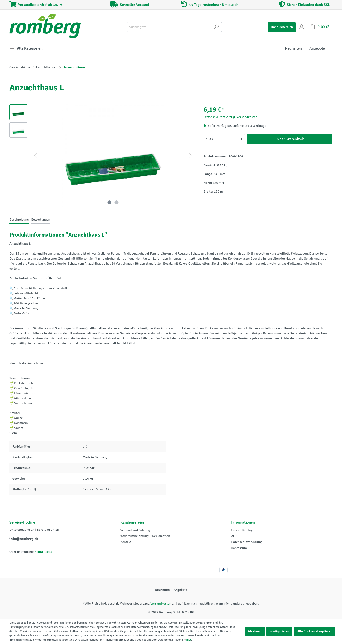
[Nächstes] (190, 155)
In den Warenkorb (290, 139)
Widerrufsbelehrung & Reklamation (145, 536)
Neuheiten (162, 590)
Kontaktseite (43, 552)
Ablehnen (255, 631)
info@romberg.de (24, 539)
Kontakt (126, 542)
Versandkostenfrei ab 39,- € (36, 5)
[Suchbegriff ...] (169, 27)
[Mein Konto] (301, 27)
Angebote (180, 590)
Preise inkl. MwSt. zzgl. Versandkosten (230, 117)
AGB (234, 536)
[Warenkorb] (320, 27)
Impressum (239, 548)
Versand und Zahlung (135, 530)
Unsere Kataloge (243, 530)
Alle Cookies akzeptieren (315, 631)
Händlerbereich (282, 27)
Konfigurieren (279, 631)
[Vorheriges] (36, 155)
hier (189, 640)
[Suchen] (216, 27)
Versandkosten (161, 604)
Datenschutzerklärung (247, 542)
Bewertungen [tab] (41, 220)
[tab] (19, 219)
